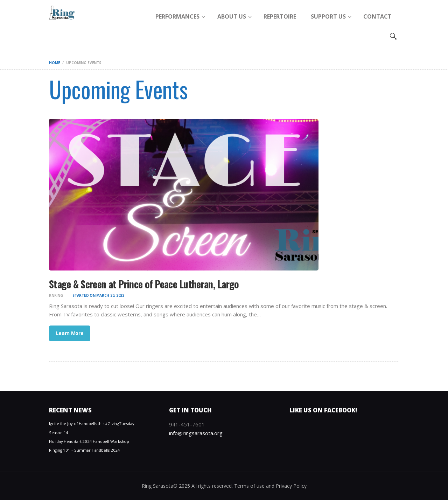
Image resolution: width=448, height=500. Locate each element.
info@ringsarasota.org (196, 433)
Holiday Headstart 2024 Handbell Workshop (89, 441)
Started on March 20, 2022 (98, 295)
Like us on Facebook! (323, 410)
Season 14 (59, 433)
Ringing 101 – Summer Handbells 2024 (85, 450)
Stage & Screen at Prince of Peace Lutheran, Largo (144, 284)
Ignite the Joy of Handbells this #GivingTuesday (92, 423)
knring (56, 295)
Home (54, 63)
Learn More (70, 333)
